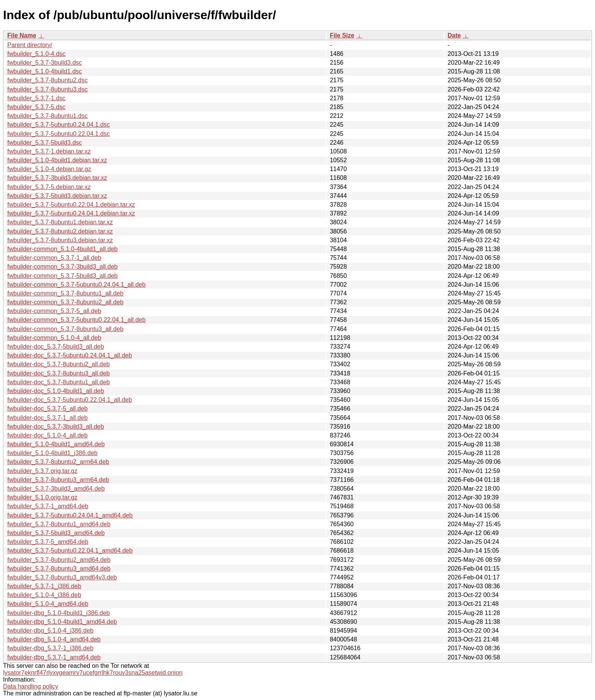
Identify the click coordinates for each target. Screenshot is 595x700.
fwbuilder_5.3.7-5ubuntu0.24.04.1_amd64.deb (70, 515)
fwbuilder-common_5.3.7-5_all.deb (54, 311)
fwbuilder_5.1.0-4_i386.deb (44, 595)
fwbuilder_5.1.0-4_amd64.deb (48, 604)
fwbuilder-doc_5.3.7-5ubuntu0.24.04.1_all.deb (70, 355)
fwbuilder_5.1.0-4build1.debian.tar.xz (57, 160)
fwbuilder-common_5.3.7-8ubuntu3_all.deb (65, 329)
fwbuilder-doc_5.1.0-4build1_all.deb (56, 391)
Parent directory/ (30, 45)
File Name (22, 35)
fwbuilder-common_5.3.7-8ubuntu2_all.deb (65, 302)
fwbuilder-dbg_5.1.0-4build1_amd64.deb (62, 622)
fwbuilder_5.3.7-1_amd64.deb (48, 506)
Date (454, 35)
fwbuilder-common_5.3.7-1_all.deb (54, 258)
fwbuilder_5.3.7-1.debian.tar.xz (49, 151)
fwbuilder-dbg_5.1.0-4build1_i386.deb (59, 613)
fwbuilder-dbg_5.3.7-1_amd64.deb (54, 657)
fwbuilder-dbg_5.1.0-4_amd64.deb (54, 639)
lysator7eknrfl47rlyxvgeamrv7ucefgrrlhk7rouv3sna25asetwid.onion (93, 673)
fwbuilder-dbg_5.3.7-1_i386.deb (50, 648)
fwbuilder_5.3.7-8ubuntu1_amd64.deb (59, 524)
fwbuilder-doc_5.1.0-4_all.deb (47, 435)
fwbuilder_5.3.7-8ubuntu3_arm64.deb (58, 480)
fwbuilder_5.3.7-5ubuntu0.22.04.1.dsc (59, 134)
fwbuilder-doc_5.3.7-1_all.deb (47, 418)
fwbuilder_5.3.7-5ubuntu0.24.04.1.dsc (59, 125)
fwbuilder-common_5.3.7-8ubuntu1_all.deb (65, 293)
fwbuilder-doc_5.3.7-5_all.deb (47, 409)
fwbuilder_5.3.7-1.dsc (36, 98)
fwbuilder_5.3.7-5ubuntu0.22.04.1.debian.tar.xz (71, 205)
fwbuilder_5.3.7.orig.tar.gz (42, 471)
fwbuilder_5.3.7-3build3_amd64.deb (56, 489)
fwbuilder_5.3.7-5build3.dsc (45, 143)
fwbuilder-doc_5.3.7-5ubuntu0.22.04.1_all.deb (70, 400)
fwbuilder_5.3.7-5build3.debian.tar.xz (57, 196)
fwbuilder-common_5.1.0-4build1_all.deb (62, 249)
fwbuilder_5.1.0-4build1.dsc (45, 71)
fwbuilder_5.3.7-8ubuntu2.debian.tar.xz (60, 231)
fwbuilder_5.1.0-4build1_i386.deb (52, 453)
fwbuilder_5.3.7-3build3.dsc (45, 63)
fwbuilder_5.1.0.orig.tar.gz (42, 497)
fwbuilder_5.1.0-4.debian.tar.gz (49, 169)
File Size (342, 35)
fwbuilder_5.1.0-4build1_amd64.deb (56, 444)
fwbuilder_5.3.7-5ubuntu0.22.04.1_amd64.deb (70, 551)
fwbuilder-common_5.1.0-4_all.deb (54, 338)
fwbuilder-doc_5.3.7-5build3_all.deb (56, 347)
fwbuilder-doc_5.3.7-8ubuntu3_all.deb (59, 373)
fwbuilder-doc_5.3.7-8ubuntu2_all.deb (59, 364)
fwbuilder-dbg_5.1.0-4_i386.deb (50, 631)
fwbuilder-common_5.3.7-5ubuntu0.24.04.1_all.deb (76, 285)
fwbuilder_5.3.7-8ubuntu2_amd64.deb (59, 560)
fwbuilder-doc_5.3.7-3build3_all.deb (56, 427)
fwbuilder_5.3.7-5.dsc (36, 107)
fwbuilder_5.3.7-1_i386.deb (44, 586)
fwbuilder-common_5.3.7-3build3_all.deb (62, 267)
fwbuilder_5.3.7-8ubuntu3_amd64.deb (59, 569)
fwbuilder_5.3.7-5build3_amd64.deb (56, 533)
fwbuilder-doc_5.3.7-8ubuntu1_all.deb (59, 382)
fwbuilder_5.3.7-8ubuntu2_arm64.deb (58, 462)
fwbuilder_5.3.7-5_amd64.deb (48, 542)
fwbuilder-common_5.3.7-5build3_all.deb (62, 276)
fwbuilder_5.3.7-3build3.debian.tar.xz (57, 178)
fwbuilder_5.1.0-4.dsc (36, 54)
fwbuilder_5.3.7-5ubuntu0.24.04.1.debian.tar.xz (71, 213)
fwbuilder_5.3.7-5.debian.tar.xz (49, 187)
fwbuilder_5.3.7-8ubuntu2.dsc (47, 80)
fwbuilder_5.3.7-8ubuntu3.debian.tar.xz (60, 240)
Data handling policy (31, 686)
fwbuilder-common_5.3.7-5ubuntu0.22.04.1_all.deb (76, 320)
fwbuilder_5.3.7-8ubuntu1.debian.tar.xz (60, 222)
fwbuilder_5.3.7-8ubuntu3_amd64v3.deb (62, 577)
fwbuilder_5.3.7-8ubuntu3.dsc (47, 89)
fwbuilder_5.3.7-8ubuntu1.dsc (47, 116)
